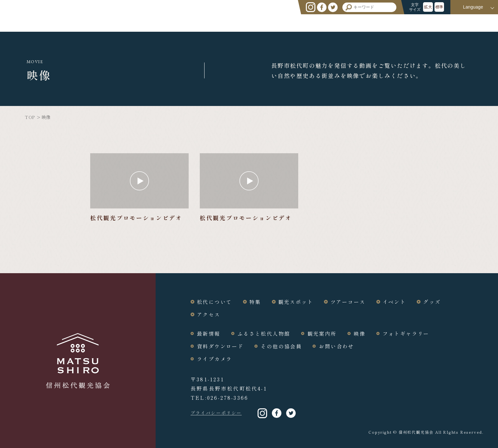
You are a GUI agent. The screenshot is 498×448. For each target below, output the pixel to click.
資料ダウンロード (220, 346)
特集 (292, 23)
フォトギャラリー (406, 333)
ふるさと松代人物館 (264, 333)
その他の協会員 (281, 346)
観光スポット (325, 23)
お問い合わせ (336, 346)
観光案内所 (322, 333)
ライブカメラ (214, 359)
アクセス (472, 23)
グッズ (442, 23)
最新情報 (209, 333)
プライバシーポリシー (216, 413)
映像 (360, 333)
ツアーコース (372, 23)
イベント (412, 23)
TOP (30, 117)
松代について (259, 23)
